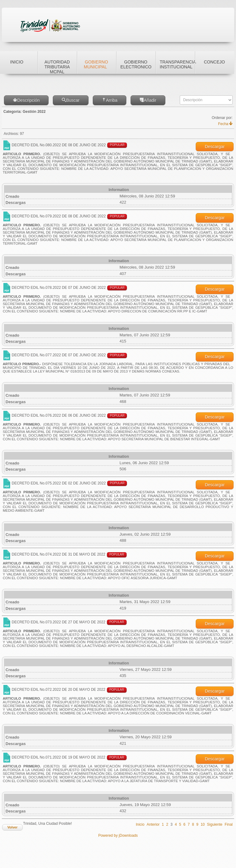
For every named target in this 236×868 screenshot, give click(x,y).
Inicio (140, 824)
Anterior (153, 824)
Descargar (215, 147)
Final (229, 824)
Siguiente (215, 824)
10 (203, 824)
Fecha (225, 124)
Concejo (214, 62)
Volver (12, 827)
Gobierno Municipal (96, 64)
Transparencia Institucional (177, 64)
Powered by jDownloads (118, 835)
